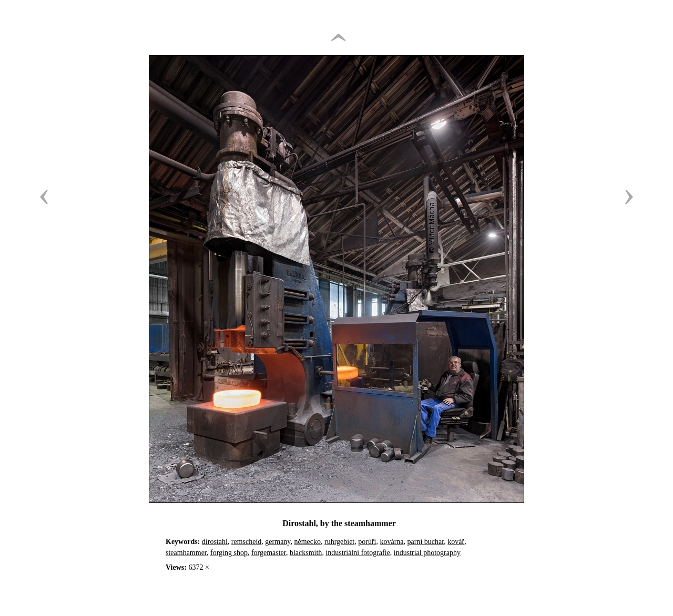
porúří (367, 542)
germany (278, 542)
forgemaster (269, 553)
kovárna (391, 542)
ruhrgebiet (339, 542)
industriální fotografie (358, 553)
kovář (456, 542)
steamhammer (186, 553)
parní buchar (426, 542)
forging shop (229, 553)
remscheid (247, 542)
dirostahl (215, 542)
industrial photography (427, 553)
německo (307, 542)
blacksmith (306, 553)
